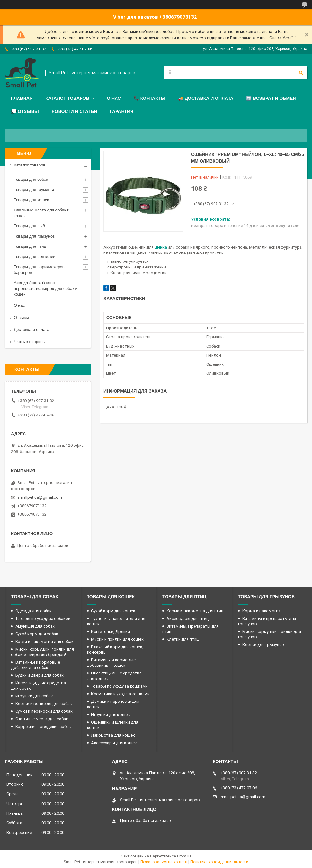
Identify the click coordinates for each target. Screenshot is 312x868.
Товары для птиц (30, 246)
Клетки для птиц (183, 639)
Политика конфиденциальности (219, 862)
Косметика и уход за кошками (120, 694)
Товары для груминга (34, 190)
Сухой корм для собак (37, 634)
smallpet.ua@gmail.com (40, 497)
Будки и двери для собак (39, 675)
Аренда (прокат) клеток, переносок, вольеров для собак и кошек (46, 288)
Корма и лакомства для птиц (195, 611)
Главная (22, 98)
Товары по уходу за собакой (43, 618)
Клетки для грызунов (263, 645)
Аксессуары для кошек (114, 743)
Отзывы (21, 317)
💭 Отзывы (25, 111)
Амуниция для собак (35, 626)
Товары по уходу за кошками (119, 686)
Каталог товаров (67, 98)
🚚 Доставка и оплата (206, 98)
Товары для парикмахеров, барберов (40, 270)
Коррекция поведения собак (43, 727)
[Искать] (301, 73)
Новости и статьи (74, 111)
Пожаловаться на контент (164, 862)
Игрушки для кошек (110, 714)
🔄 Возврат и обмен (271, 98)
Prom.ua (184, 856)
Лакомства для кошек (113, 735)
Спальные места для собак (42, 719)
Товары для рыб (29, 226)
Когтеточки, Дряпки (110, 632)
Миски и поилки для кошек (117, 639)
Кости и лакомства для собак (44, 641)
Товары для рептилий (35, 257)
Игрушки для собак (34, 696)
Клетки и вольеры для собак (44, 704)
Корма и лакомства (262, 611)
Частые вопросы (30, 342)
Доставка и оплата (32, 330)
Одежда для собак (33, 611)
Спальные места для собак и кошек (42, 213)
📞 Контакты (149, 98)
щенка (161, 247)
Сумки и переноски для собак (44, 711)
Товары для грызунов (34, 236)
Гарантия (122, 111)
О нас (114, 98)
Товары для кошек (31, 200)
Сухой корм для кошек (113, 611)
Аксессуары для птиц (188, 618)
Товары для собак (31, 179)
